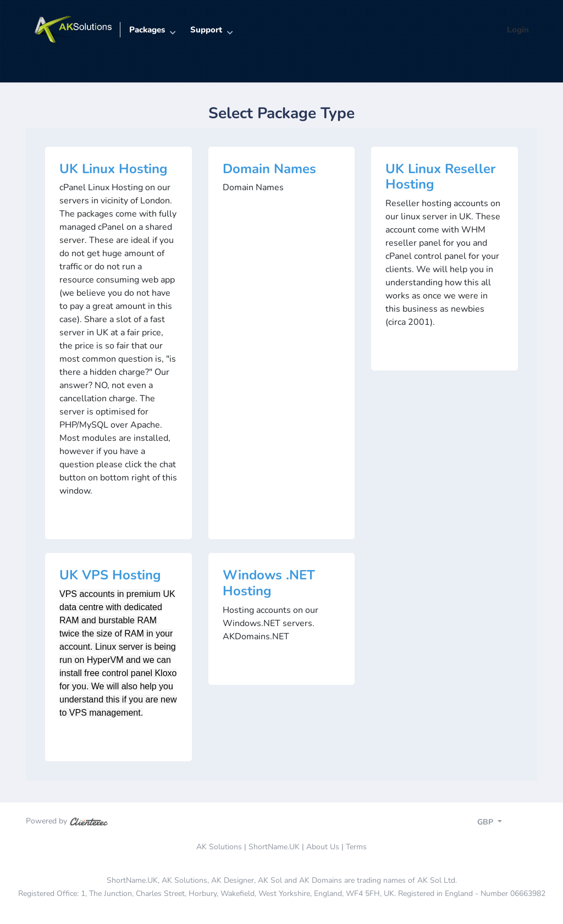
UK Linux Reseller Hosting (440, 177)
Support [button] (206, 30)
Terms (356, 847)
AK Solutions (219, 847)
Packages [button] (147, 30)
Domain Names (269, 169)
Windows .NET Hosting (269, 583)
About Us (323, 847)
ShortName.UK (274, 847)
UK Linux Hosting (114, 169)
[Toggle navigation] (499, 823)
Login (518, 30)
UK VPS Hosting (110, 575)
